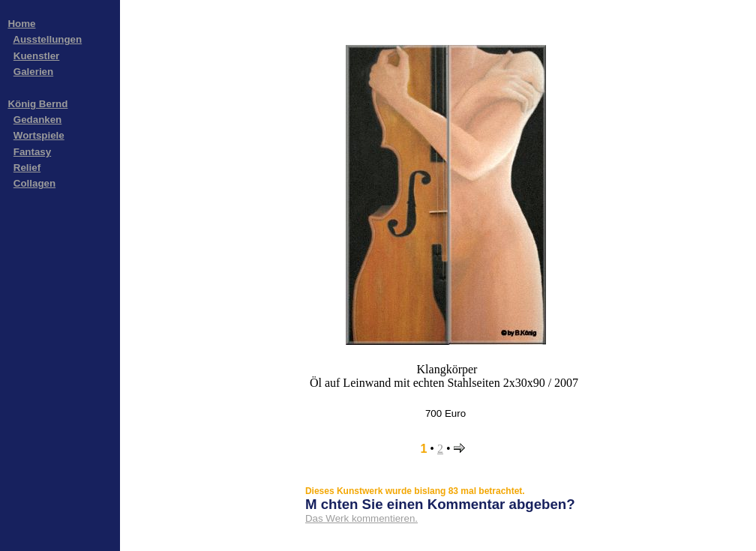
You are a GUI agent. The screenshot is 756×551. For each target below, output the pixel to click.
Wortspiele (39, 135)
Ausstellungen (47, 39)
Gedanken (37, 120)
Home (21, 24)
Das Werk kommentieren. (361, 518)
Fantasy (32, 152)
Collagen (34, 183)
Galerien (33, 72)
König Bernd (37, 104)
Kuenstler (36, 56)
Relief (27, 168)
